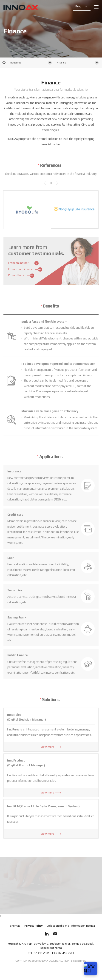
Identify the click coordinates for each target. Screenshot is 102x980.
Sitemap (15, 926)
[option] (27, 207)
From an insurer (24, 261)
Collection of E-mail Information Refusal (71, 926)
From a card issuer (25, 267)
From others (21, 273)
